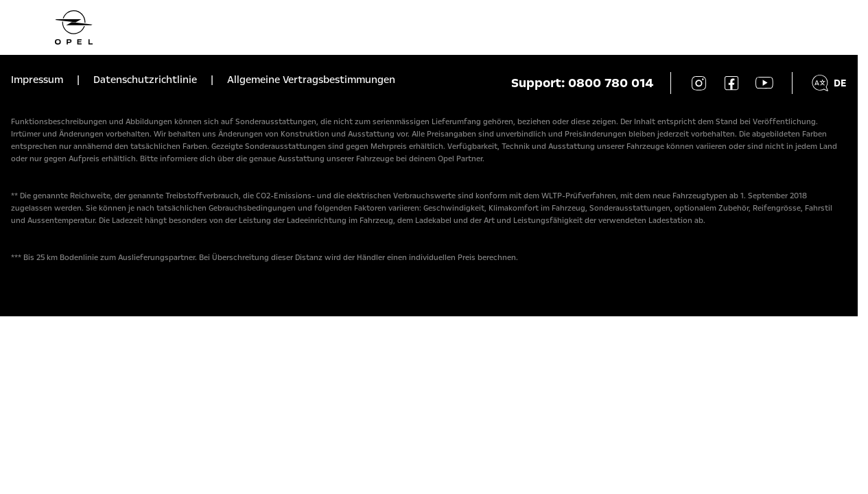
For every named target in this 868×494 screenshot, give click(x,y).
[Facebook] (731, 83)
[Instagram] (699, 83)
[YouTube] (764, 83)
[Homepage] (429, 27)
